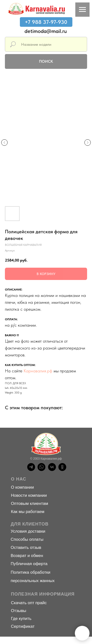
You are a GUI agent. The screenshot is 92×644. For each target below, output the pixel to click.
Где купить (21, 619)
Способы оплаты (27, 539)
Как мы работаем (28, 512)
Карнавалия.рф (38, 371)
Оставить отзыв (26, 548)
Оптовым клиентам (30, 504)
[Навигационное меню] (82, 10)
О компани (21, 487)
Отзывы (19, 611)
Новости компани (28, 495)
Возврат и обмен (27, 556)
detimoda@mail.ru (46, 31)
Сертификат (23, 626)
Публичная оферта (29, 564)
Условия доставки (28, 531)
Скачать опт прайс (29, 603)
